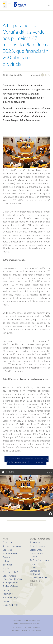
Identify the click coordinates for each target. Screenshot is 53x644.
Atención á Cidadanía (40, 578)
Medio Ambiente (10, 605)
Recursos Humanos (12, 546)
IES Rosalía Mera (10, 586)
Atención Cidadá (10, 572)
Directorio (28, 627)
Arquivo (6, 568)
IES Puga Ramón (10, 583)
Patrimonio (8, 594)
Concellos (7, 550)
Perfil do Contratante (40, 560)
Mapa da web (36, 630)
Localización (18, 627)
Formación (8, 542)
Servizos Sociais (10, 554)
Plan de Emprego (11, 597)
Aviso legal (26, 630)
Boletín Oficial (36, 550)
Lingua (6, 601)
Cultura (6, 561)
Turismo (6, 590)
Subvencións (36, 542)
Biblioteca (7, 565)
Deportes (7, 557)
